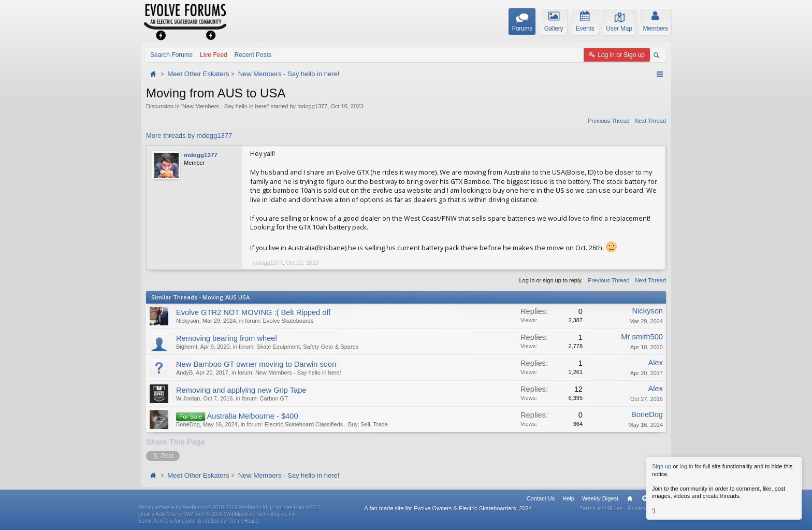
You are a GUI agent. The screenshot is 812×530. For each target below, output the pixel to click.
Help (568, 498)
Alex (655, 363)
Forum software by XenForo (203, 507)
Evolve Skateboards (288, 321)
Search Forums (171, 55)
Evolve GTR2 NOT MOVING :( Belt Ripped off (253, 312)
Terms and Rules (601, 508)
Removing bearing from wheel (227, 338)
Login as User (297, 507)
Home (630, 498)
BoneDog (188, 424)
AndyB (184, 373)
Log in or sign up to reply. (551, 280)
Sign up (662, 466)
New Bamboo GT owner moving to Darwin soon (256, 364)
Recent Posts (253, 55)
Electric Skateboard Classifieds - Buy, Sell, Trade (326, 424)
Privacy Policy (646, 508)
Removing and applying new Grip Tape (241, 390)
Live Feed (214, 55)
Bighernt (187, 347)
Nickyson (188, 321)
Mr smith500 (642, 337)
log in (686, 466)
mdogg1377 (312, 106)
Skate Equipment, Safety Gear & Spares (307, 347)
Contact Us (541, 498)
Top (645, 498)
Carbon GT (273, 398)
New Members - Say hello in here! (225, 106)
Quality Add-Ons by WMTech (218, 514)
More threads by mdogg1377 (189, 135)
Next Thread (650, 121)
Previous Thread (609, 121)
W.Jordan (188, 398)
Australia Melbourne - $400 (253, 416)
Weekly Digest (600, 498)
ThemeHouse (243, 521)
